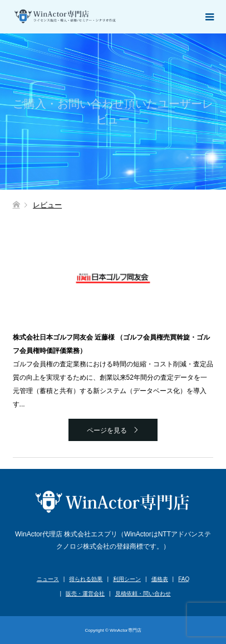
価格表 (160, 579)
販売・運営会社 (85, 594)
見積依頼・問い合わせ (143, 594)
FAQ (184, 579)
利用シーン (127, 579)
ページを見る (107, 430)
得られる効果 (86, 579)
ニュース (48, 579)
